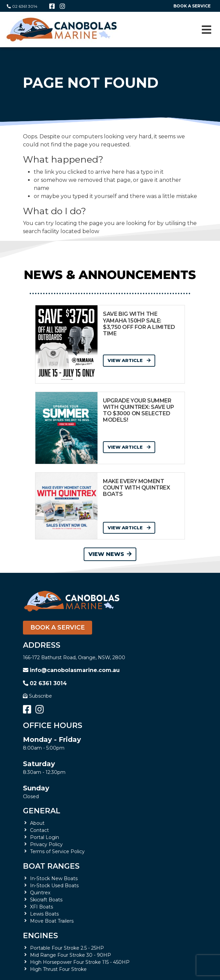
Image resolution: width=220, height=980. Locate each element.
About (37, 823)
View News (110, 554)
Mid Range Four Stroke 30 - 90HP (71, 955)
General (42, 811)
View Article (129, 360)
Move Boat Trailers (52, 921)
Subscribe (37, 696)
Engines (40, 936)
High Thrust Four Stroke (58, 969)
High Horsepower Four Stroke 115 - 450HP (80, 962)
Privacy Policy (46, 844)
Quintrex (40, 893)
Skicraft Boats (46, 900)
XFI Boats (42, 907)
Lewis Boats (44, 914)
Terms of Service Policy (57, 851)
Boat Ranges (51, 866)
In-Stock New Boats (54, 878)
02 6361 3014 (22, 6)
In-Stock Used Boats (54, 886)
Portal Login (45, 837)
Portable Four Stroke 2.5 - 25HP (67, 948)
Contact (39, 830)
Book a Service (58, 627)
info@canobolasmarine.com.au (71, 670)
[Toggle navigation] (207, 30)
